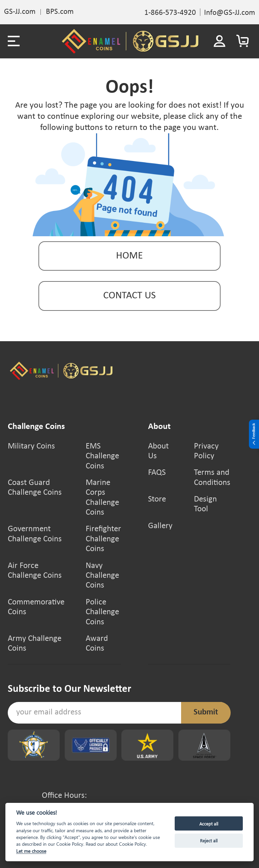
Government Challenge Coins (35, 534)
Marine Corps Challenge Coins (102, 498)
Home (129, 256)
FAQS (157, 473)
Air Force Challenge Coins (35, 571)
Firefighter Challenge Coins (103, 539)
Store (157, 499)
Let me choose (31, 851)
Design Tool (205, 504)
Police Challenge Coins (102, 612)
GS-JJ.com (20, 12)
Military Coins (31, 446)
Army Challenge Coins (35, 644)
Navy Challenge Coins (102, 576)
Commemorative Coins (36, 607)
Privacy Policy (206, 451)
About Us (158, 451)
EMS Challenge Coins (102, 456)
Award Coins (97, 644)
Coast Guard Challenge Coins (35, 488)
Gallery (160, 526)
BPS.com (60, 12)
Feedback (254, 434)
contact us (129, 296)
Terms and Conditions (212, 478)
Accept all (209, 824)
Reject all (209, 840)
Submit (206, 712)
